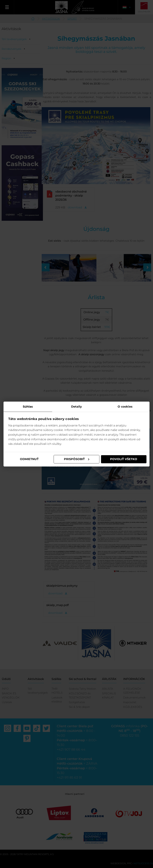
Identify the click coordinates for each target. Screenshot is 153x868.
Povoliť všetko (124, 459)
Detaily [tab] (76, 407)
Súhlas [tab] (28, 407)
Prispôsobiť (77, 459)
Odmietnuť (29, 459)
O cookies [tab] (125, 407)
